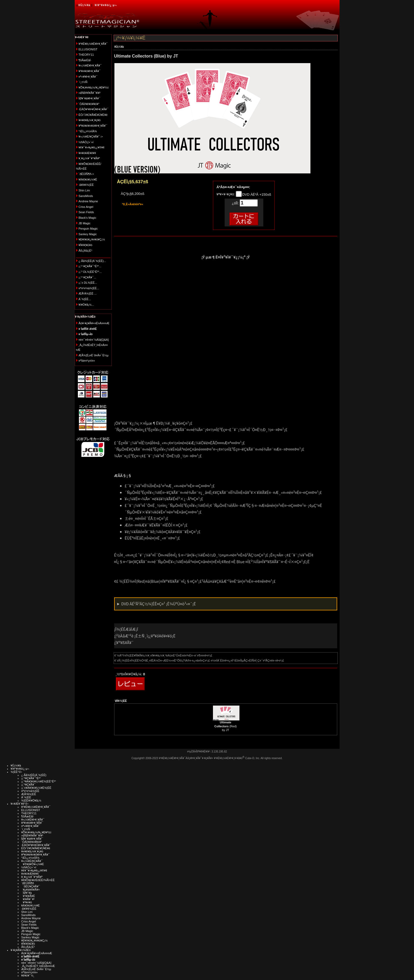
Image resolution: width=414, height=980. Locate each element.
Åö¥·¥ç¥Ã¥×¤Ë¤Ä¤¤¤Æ (94, 323)
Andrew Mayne (88, 201)
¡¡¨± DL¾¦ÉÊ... (88, 283)
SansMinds (86, 196)
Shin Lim (84, 190)
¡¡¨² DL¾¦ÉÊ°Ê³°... (90, 272)
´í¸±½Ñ (83, 82)
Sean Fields (86, 212)
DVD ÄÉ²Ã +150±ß (256, 194)
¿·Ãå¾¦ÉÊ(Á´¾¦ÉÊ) (34, 775)
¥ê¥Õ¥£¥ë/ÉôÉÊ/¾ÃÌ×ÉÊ (38, 880)
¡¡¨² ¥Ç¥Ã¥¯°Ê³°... (90, 266)
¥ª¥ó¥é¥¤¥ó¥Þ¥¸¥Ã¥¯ (93, 126)
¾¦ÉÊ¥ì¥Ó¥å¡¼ (31, 800)
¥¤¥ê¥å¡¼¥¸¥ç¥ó (90, 120)
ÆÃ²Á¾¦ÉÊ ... (88, 294)
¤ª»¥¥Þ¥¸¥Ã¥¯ (88, 77)
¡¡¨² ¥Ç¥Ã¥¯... (88, 277)
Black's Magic (88, 218)
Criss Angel (86, 207)
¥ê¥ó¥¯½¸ (28, 975)
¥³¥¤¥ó (26, 902)
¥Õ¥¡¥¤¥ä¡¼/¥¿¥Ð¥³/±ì (94, 87)
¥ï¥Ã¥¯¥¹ (28, 899)
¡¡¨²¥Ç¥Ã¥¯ (28, 785)
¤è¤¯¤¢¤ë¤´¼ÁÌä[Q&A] (94, 340)
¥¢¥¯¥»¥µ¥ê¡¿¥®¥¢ (92, 147)
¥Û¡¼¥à (84, 5)
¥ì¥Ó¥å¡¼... (86, 305)
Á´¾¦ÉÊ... (85, 299)
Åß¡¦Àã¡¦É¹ (86, 251)
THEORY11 (86, 55)
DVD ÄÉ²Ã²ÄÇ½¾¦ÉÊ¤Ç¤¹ (159, 604)
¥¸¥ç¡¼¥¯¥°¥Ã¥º (89, 158)
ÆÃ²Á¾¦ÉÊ (29, 794)
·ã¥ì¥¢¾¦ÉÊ (86, 185)
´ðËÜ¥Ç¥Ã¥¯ (31, 886)
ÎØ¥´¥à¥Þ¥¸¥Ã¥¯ (90, 98)
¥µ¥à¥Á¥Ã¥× (30, 890)
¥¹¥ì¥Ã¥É (28, 896)
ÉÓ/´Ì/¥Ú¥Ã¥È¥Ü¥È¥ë (93, 115)
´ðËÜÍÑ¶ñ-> (86, 174)
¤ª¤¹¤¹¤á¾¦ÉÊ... (89, 288)
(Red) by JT (225, 726)
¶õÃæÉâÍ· (85, 60)
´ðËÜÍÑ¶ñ (28, 883)
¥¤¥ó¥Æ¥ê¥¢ (87, 153)
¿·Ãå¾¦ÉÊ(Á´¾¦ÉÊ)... (92, 261)
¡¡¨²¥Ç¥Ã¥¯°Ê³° (31, 778)
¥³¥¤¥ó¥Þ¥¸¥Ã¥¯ (90, 71)
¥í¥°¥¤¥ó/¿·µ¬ (106, 5)
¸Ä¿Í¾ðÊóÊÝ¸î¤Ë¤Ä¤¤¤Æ (38, 966)
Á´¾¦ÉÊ (26, 797)
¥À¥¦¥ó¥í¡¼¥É (88, 180)
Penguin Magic (88, 229)
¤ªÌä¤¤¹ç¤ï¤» (87, 361)
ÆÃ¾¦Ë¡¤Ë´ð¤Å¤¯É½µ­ (94, 355)
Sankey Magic (88, 234)
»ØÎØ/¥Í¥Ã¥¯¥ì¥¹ (90, 93)
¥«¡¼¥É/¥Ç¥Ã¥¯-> (91, 137)
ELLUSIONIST (88, 49)
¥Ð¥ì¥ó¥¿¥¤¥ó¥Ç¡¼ (92, 239)
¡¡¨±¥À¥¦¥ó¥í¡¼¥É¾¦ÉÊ (36, 788)
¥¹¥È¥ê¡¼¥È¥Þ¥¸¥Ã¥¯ (93, 44)
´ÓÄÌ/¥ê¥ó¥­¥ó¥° (89, 104)
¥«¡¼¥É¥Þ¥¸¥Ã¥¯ (90, 65)
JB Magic (85, 223)
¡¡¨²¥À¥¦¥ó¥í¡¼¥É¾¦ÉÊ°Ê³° (39, 781)
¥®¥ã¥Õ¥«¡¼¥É (33, 864)
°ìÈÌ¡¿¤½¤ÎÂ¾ (88, 131)
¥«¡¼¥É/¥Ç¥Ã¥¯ (32, 861)
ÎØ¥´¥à (26, 893)
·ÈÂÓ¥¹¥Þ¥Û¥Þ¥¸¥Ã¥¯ (94, 109)
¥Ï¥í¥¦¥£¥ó (86, 245)
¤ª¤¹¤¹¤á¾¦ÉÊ (30, 791)
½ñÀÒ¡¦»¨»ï (86, 142)
